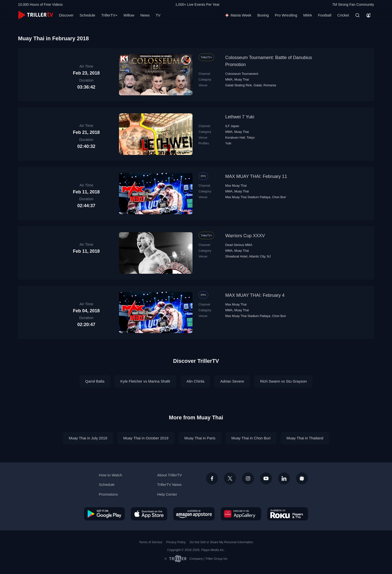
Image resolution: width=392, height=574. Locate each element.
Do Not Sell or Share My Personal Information (221, 542)
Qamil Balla (95, 381)
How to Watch (111, 475)
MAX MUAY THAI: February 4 (255, 295)
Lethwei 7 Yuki (240, 117)
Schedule (87, 15)
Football (325, 15)
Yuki (228, 143)
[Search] (357, 15)
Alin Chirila (195, 381)
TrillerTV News (169, 485)
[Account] (368, 15)
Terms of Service (151, 542)
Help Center (167, 494)
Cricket (343, 15)
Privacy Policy (176, 542)
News (145, 15)
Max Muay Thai (236, 186)
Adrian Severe (232, 381)
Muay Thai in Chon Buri (251, 438)
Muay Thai (241, 80)
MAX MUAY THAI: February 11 (256, 176)
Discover (66, 15)
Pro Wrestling (286, 15)
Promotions (108, 494)
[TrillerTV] (35, 15)
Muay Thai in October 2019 (146, 438)
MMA (308, 15)
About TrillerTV (169, 475)
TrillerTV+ (109, 15)
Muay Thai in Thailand (305, 438)
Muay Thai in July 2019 (88, 438)
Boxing (263, 15)
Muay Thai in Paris (200, 438)
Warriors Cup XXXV (245, 236)
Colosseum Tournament (242, 74)
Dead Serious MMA (239, 245)
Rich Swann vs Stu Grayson (283, 381)
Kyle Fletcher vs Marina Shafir (145, 381)
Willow (129, 15)
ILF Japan (232, 126)
